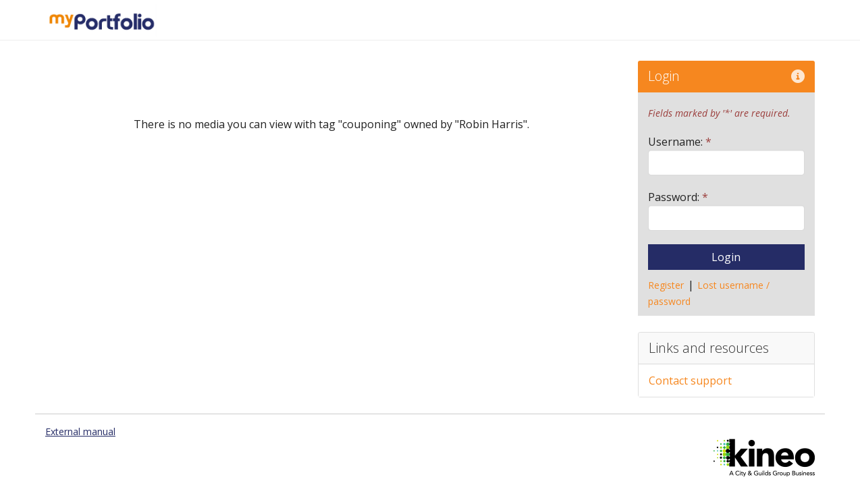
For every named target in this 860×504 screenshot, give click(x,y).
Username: (680, 142)
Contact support (690, 381)
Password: (678, 197)
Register (666, 285)
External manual (80, 431)
